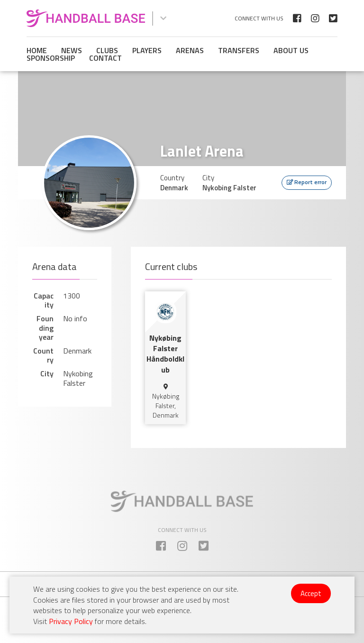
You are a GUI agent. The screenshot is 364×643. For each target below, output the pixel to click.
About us (291, 50)
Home (37, 50)
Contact (105, 58)
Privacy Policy (71, 621)
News (72, 50)
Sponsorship (51, 58)
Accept (311, 593)
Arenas (190, 50)
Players (147, 50)
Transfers (239, 50)
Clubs (107, 50)
